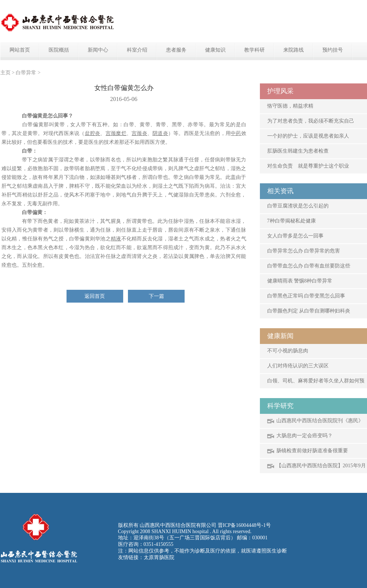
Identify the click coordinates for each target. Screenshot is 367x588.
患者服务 (176, 50)
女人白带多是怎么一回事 (295, 236)
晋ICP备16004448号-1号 (244, 525)
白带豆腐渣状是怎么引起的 (298, 206)
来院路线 (294, 50)
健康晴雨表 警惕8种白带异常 (300, 281)
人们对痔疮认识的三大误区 (298, 366)
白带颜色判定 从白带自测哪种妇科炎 (309, 311)
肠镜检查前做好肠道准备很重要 (312, 451)
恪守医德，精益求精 (290, 106)
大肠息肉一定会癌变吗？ (304, 436)
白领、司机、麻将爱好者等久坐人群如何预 (316, 381)
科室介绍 (137, 50)
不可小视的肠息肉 (288, 351)
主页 (5, 73)
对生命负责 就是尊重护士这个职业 (308, 166)
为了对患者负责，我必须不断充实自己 (311, 121)
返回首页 (95, 296)
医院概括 (59, 50)
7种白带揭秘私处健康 (292, 221)
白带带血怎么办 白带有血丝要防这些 (309, 266)
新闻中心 (98, 50)
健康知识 (215, 50)
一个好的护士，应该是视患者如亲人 (308, 136)
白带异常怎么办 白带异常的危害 (304, 251)
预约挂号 (333, 50)
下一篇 (156, 296)
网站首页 (20, 50)
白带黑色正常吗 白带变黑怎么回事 (306, 296)
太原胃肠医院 (159, 557)
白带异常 (26, 73)
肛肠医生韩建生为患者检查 (298, 151)
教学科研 (254, 50)
